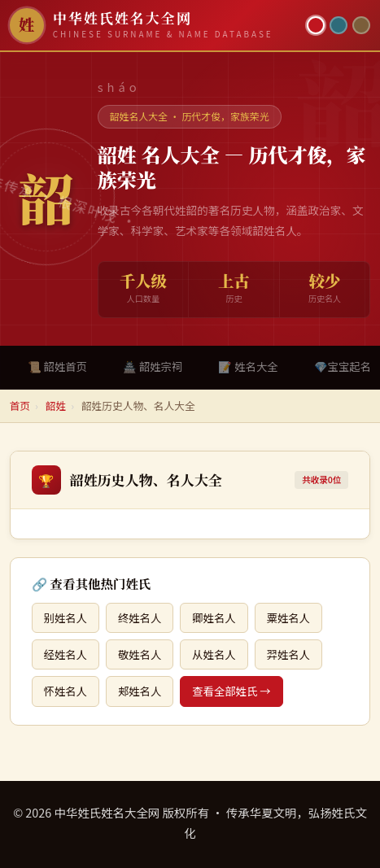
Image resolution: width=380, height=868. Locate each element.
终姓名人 (140, 618)
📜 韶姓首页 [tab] (57, 366)
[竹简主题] (361, 25)
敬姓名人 (140, 654)
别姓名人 (66, 618)
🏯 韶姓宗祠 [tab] (153, 366)
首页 (20, 406)
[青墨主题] (339, 25)
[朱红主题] (316, 25)
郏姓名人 (140, 691)
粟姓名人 (288, 618)
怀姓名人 (66, 691)
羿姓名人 (288, 654)
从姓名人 (214, 654)
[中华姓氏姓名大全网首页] (154, 25)
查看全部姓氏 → (231, 691)
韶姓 (56, 406)
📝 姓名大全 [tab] (248, 366)
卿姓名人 (214, 618)
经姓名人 (66, 654)
